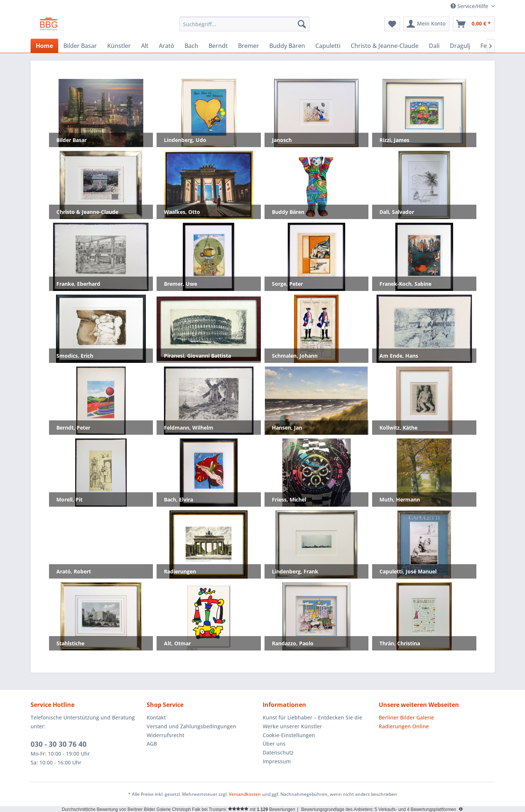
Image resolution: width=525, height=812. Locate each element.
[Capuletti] (328, 46)
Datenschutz (278, 752)
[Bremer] (248, 46)
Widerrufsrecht (165, 735)
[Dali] (434, 46)
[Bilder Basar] (80, 46)
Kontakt (156, 717)
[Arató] (167, 46)
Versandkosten (245, 794)
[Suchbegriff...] (244, 24)
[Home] (44, 46)
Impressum (277, 761)
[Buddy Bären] (287, 46)
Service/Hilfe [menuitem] (470, 6)
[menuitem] (244, 24)
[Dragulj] (460, 46)
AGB (152, 744)
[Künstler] (119, 46)
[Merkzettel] (392, 24)
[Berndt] (218, 46)
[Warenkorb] (474, 24)
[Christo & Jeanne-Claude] (385, 46)
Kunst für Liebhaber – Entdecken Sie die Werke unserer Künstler (312, 722)
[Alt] (145, 46)
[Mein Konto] (426, 24)
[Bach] (191, 46)
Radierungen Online (404, 726)
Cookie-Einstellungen (289, 735)
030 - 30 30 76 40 (59, 744)
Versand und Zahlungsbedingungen (191, 726)
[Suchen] (302, 24)
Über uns (274, 744)
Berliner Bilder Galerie (406, 717)
